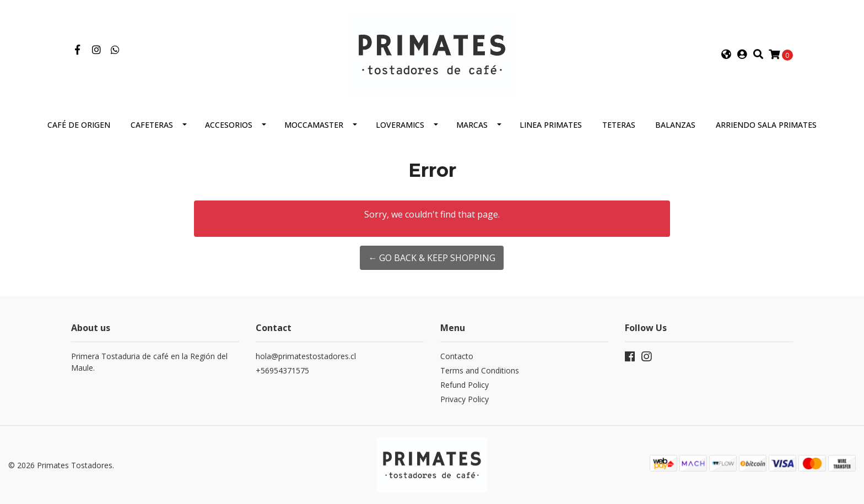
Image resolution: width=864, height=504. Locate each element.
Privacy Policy (465, 399)
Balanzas (675, 125)
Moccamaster (314, 125)
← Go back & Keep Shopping (432, 258)
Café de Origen (79, 125)
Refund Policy (465, 385)
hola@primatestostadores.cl (306, 356)
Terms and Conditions (480, 370)
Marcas (472, 125)
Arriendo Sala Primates (766, 125)
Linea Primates (551, 125)
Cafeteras (152, 125)
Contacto (457, 356)
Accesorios (229, 125)
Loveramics (400, 125)
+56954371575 (282, 370)
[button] (726, 55)
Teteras (619, 125)
